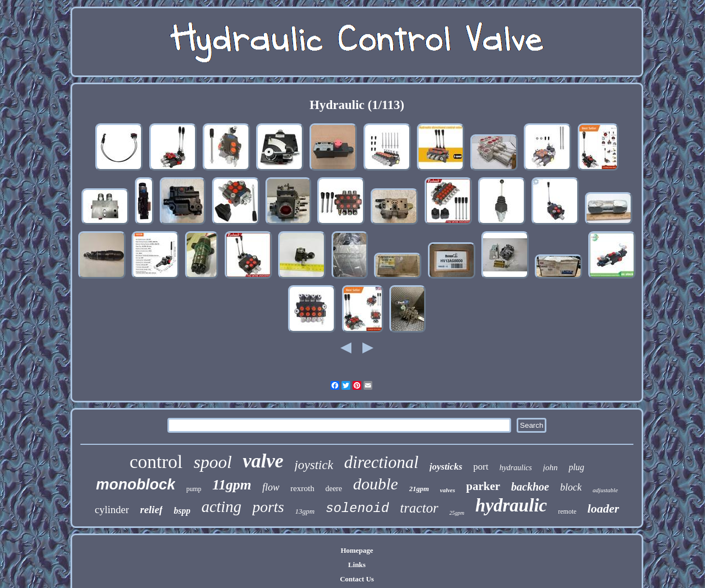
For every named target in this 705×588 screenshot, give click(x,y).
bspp (182, 511)
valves (448, 490)
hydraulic (511, 505)
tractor (419, 508)
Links (357, 565)
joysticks (446, 467)
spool (212, 462)
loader (603, 508)
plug (576, 467)
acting (222, 507)
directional (381, 462)
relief (151, 510)
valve (263, 461)
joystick (314, 465)
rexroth (302, 488)
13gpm (305, 511)
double (376, 484)
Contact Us (357, 579)
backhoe (530, 487)
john (551, 467)
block (571, 487)
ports (268, 507)
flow (271, 487)
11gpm (232, 485)
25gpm (457, 513)
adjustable (605, 490)
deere (334, 489)
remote (567, 511)
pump (194, 489)
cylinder (112, 510)
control (156, 462)
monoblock (135, 484)
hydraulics (516, 468)
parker (483, 486)
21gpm (419, 489)
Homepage (357, 550)
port (481, 467)
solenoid (357, 508)
